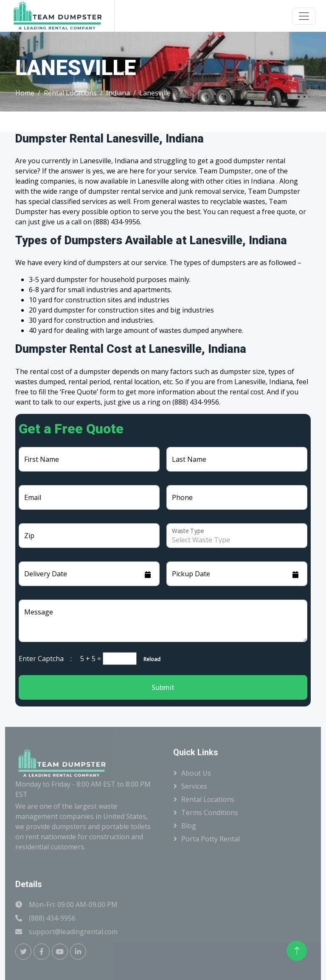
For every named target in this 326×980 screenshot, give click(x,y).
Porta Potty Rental (211, 839)
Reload (149, 659)
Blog (189, 826)
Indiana (118, 93)
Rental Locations (70, 93)
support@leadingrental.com (73, 932)
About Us (196, 773)
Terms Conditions (210, 812)
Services (194, 786)
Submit (163, 687)
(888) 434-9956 (52, 918)
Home (25, 93)
